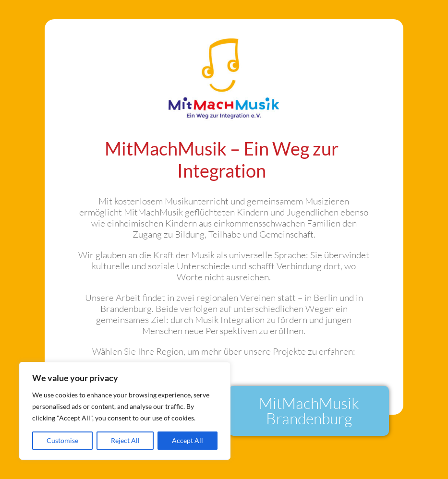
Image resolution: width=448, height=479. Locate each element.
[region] (125, 411)
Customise (62, 440)
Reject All (125, 440)
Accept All (188, 440)
